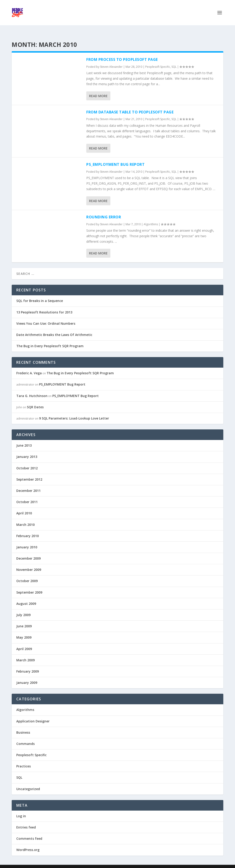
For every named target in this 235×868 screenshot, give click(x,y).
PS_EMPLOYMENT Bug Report (115, 157)
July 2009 (23, 607)
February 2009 (28, 664)
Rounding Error (104, 210)
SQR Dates (35, 400)
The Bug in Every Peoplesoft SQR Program (50, 339)
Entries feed (26, 820)
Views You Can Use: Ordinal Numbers (46, 316)
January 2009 (27, 675)
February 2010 (28, 528)
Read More (98, 89)
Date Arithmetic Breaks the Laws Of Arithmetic (54, 327)
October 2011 (27, 495)
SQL (174, 59)
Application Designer (33, 714)
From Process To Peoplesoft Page (122, 52)
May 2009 (24, 630)
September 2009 (29, 585)
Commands (25, 736)
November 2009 (29, 562)
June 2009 (24, 619)
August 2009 (26, 596)
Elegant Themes (43, 863)
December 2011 (28, 483)
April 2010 (24, 506)
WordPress (86, 863)
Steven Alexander (111, 59)
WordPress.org (28, 842)
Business (23, 725)
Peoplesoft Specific (158, 59)
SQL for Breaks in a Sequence (40, 293)
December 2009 (28, 551)
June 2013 (24, 438)
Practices (24, 759)
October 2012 (27, 461)
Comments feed (29, 831)
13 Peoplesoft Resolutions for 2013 (44, 305)
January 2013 (27, 449)
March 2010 (25, 517)
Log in (21, 809)
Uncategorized (28, 782)
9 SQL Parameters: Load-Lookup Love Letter (74, 411)
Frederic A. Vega (29, 366)
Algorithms (151, 217)
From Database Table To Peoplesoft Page (130, 105)
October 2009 (27, 573)
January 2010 (27, 540)
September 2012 (29, 472)
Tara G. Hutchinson (32, 388)
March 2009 (25, 653)
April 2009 (24, 641)
